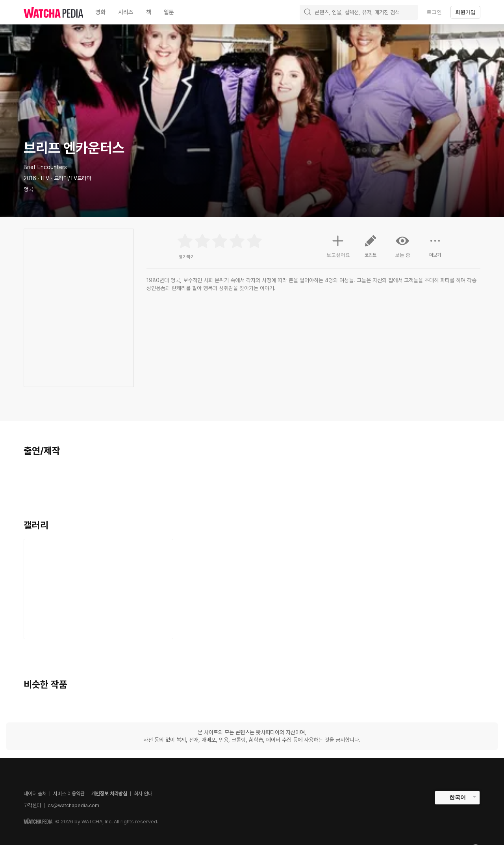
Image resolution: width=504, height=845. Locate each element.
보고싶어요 (338, 245)
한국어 (458, 797)
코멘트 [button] (371, 249)
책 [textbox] (149, 12)
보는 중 (403, 246)
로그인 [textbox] (434, 12)
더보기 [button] (435, 249)
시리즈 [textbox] (126, 12)
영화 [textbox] (100, 12)
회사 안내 (143, 794)
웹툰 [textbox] (169, 12)
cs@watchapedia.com (73, 805)
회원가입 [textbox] (465, 12)
